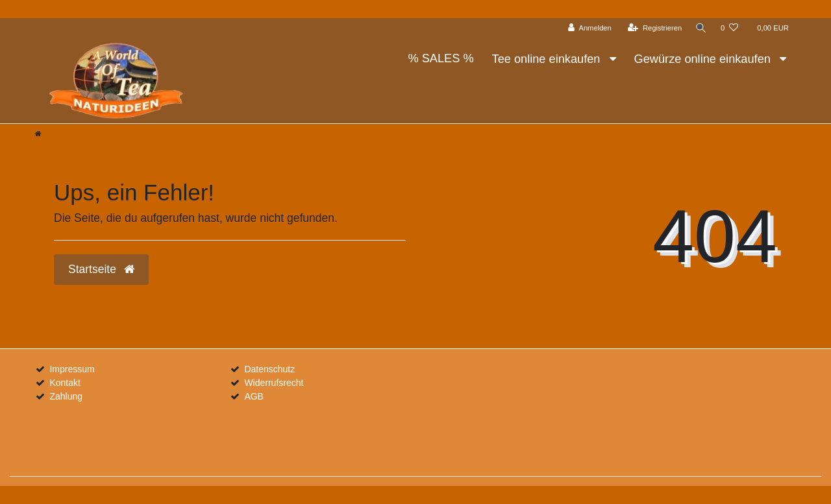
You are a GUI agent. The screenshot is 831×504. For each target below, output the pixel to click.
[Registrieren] (653, 28)
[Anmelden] (589, 28)
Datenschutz (269, 369)
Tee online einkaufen (548, 59)
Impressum (72, 369)
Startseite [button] (101, 269)
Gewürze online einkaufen (704, 59)
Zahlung (66, 396)
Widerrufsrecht (274, 383)
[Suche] (701, 28)
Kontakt (65, 383)
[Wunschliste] (729, 28)
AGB (254, 396)
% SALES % (440, 58)
